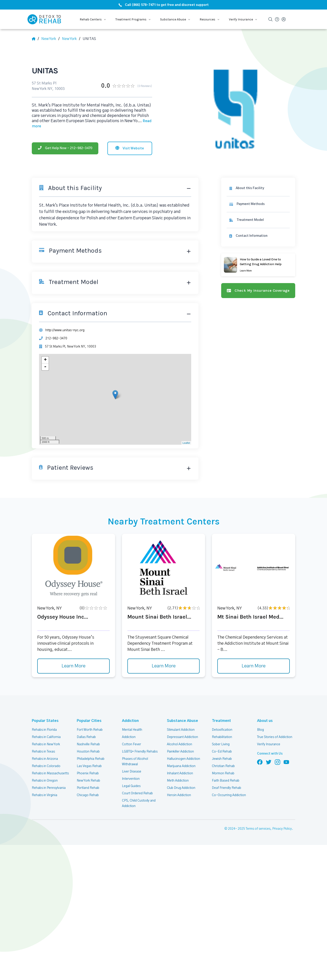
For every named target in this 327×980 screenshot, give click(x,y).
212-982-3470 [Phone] (56, 338)
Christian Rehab (223, 766)
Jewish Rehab (222, 759)
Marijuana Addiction (181, 766)
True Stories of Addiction (275, 737)
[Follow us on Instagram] (277, 762)
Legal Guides (131, 786)
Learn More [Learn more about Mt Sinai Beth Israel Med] (254, 666)
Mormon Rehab (223, 773)
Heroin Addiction (179, 795)
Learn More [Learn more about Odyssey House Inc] (73, 666)
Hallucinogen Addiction (183, 759)
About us (265, 721)
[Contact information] (258, 236)
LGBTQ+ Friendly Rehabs (140, 752)
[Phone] (65, 148)
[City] (71, 39)
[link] (258, 204)
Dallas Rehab (86, 737)
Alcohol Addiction (180, 744)
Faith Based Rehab (226, 781)
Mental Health (132, 730)
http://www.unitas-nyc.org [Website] (65, 330)
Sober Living (221, 744)
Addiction (130, 721)
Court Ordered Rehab (137, 793)
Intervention (131, 779)
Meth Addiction (178, 781)
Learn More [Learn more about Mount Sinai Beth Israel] (164, 666)
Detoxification (222, 730)
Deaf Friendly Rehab (227, 788)
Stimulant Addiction (181, 730)
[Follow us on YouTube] (286, 762)
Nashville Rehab (88, 744)
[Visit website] (130, 148)
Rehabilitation (222, 737)
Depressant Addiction (182, 737)
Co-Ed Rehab (222, 752)
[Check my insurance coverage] (258, 291)
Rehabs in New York (46, 744)
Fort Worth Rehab (90, 730)
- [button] (45, 367)
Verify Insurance (269, 744)
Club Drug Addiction (181, 788)
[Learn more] (258, 265)
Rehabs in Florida (44, 730)
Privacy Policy (282, 829)
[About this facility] (258, 188)
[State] (50, 39)
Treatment (221, 721)
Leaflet (186, 443)
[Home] (35, 39)
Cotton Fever (131, 744)
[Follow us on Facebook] (260, 762)
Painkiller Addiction (180, 752)
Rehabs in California (46, 737)
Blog (260, 730)
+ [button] (45, 360)
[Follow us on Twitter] (269, 762)
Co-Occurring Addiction (229, 795)
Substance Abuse (182, 721)
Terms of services (258, 829)
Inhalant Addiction (180, 773)
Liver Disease (132, 772)
